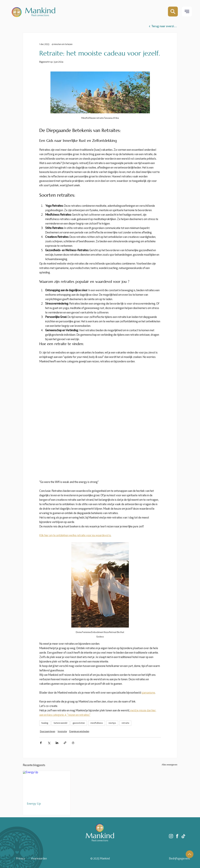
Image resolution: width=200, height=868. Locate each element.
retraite (125, 723)
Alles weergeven (170, 765)
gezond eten (79, 723)
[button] (187, 11)
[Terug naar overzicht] (163, 26)
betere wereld (60, 723)
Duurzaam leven (48, 732)
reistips (112, 723)
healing (45, 723)
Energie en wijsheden (79, 732)
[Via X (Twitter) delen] (49, 743)
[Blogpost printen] (73, 743)
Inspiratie (62, 732)
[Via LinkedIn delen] (57, 743)
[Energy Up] (47, 784)
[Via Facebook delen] (41, 743)
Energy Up (34, 804)
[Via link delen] (65, 743)
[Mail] (173, 12)
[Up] (190, 854)
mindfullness (97, 723)
